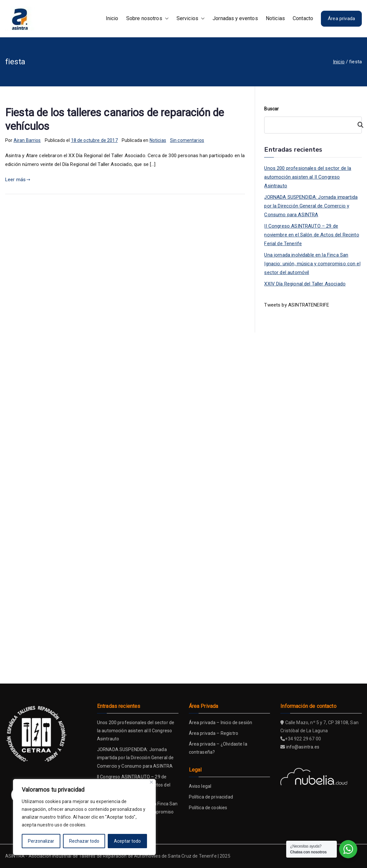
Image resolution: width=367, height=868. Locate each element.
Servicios (191, 19)
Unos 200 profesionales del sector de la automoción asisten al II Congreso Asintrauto (308, 177)
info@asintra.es (303, 747)
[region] (84, 817)
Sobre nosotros (147, 19)
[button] (165, 19)
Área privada (341, 19)
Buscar (271, 109)
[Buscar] (358, 125)
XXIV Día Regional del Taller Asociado (305, 284)
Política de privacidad (211, 797)
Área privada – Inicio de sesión (221, 723)
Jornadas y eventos (235, 18)
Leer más (18, 180)
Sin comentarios (187, 140)
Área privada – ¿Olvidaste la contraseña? (218, 748)
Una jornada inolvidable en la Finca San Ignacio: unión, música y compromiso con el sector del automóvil (312, 264)
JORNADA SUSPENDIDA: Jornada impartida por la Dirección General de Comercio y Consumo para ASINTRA (311, 206)
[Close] (151, 782)
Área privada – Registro (214, 733)
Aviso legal (200, 786)
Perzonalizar (41, 841)
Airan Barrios (27, 140)
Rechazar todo (84, 841)
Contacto (303, 18)
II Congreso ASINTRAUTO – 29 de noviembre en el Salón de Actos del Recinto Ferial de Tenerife (312, 235)
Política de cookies (208, 808)
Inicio (112, 18)
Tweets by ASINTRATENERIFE (297, 305)
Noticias (275, 18)
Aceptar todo (127, 841)
